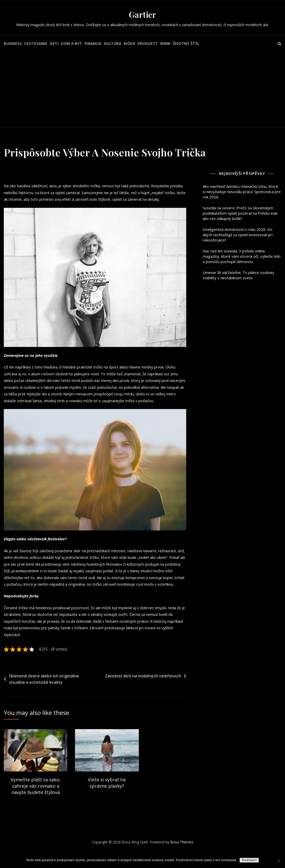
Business (13, 43)
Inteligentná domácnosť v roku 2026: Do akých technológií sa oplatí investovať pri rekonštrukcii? (238, 235)
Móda (129, 43)
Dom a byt (72, 43)
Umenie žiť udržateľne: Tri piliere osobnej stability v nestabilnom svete (238, 275)
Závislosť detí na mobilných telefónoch (143, 693)
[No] (279, 861)
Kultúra (113, 43)
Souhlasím (249, 860)
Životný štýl (186, 43)
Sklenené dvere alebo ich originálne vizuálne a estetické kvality (44, 696)
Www (165, 43)
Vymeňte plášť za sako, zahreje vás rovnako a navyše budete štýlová (36, 803)
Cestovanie (36, 43)
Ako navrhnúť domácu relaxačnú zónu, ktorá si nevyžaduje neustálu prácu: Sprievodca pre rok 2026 (242, 192)
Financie (93, 43)
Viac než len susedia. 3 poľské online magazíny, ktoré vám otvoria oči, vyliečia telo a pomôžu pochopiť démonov (242, 256)
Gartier (142, 14)
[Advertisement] (143, 89)
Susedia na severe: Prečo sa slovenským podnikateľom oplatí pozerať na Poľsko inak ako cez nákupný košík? (240, 213)
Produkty (148, 43)
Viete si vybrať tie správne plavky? (107, 800)
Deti (54, 43)
